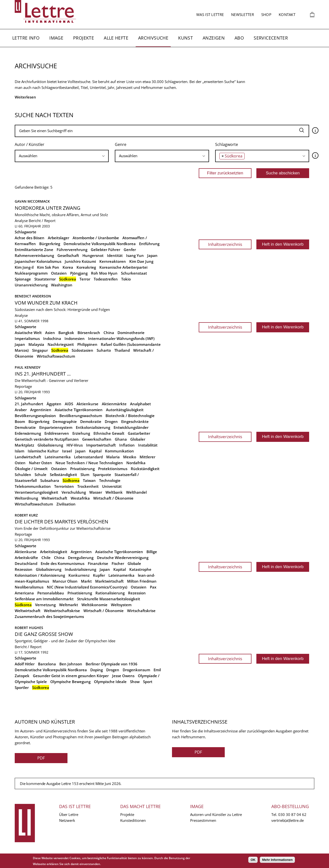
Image (56, 38)
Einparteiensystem (56, 427)
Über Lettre (69, 814)
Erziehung (81, 433)
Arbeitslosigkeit (54, 552)
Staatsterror (45, 279)
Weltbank (114, 492)
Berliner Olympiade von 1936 (112, 664)
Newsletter (243, 14)
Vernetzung (45, 605)
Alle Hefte (116, 38)
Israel (67, 451)
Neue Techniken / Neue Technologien (89, 463)
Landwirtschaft (28, 457)
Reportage (23, 386)
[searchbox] (62, 156)
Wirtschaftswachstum (56, 356)
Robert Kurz (26, 515)
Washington (62, 285)
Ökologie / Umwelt (31, 469)
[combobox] (62, 156)
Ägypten (54, 404)
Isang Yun (135, 255)
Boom (20, 421)
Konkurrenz (79, 575)
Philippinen (87, 344)
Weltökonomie (94, 605)
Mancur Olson (65, 581)
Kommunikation (119, 451)
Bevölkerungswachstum (81, 416)
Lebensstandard (88, 457)
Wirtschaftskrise (141, 611)
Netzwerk (67, 820)
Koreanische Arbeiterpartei (123, 267)
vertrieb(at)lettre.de (288, 820)
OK (253, 860)
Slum (85, 475)
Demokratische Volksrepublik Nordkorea (100, 244)
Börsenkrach (89, 333)
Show (135, 682)
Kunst (185, 38)
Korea (68, 267)
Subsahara (50, 480)
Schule (40, 475)
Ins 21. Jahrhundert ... (43, 374)
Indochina (52, 338)
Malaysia (36, 344)
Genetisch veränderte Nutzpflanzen (47, 439)
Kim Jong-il (24, 267)
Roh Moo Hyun (104, 273)
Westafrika (80, 498)
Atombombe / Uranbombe (96, 238)
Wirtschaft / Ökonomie (113, 498)
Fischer (118, 563)
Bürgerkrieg (50, 244)
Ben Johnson (71, 664)
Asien (50, 333)
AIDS (69, 404)
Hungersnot (93, 255)
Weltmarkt (69, 605)
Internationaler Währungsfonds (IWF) (121, 338)
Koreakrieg (86, 267)
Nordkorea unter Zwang (48, 208)
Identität (115, 255)
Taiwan (89, 480)
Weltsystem (121, 605)
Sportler (22, 687)
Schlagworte (227, 144)
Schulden (23, 475)
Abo (239, 38)
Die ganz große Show (44, 634)
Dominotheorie (131, 333)
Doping (97, 670)
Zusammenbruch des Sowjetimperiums (49, 616)
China (109, 333)
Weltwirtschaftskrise (62, 611)
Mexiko (130, 457)
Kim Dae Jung (141, 261)
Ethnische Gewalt (109, 433)
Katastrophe (140, 569)
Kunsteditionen (133, 820)
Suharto (104, 350)
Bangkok (66, 333)
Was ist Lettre (210, 14)
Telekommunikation (33, 486)
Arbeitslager (59, 238)
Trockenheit (88, 486)
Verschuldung (74, 492)
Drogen (111, 421)
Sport (148, 682)
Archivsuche (153, 38)
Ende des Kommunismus (63, 563)
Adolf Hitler (25, 664)
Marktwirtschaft (109, 581)
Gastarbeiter (139, 433)
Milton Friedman (142, 581)
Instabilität (148, 445)
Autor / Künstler (30, 144)
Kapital (95, 451)
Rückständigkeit (145, 469)
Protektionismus (113, 469)
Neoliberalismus (29, 587)
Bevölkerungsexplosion (35, 416)
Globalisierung (50, 445)
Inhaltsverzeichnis (225, 244)
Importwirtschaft (101, 445)
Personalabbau (51, 593)
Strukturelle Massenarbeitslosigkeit (109, 599)
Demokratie (91, 421)
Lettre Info (26, 38)
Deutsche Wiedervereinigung (123, 558)
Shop (266, 14)
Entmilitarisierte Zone (34, 250)
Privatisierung (82, 469)
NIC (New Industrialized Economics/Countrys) (87, 587)
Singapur (40, 350)
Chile (46, 558)
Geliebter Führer (105, 250)
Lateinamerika (58, 457)
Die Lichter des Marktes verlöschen (61, 522)
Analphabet (140, 404)
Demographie (65, 421)
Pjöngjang (79, 273)
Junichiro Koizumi (80, 261)
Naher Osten (40, 463)
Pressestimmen (203, 820)
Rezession (137, 593)
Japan (152, 255)
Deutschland (26, 563)
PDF (41, 758)
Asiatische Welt (28, 333)
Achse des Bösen (30, 238)
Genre (121, 144)
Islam (20, 451)
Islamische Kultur (43, 451)
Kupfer (99, 575)
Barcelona (47, 664)
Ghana (121, 439)
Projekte (84, 38)
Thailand (122, 350)
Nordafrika (136, 463)
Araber (21, 410)
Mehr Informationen (277, 860)
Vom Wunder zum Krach (46, 303)
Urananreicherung (31, 285)
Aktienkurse (87, 404)
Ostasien (59, 273)
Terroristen (64, 486)
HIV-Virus (75, 445)
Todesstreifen (106, 279)
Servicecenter (271, 38)
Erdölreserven (57, 433)
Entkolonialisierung (93, 427)
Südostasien (82, 350)
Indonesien (75, 338)
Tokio (126, 279)
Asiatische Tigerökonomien (79, 410)
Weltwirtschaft (54, 498)
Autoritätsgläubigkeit (125, 410)
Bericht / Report (42, 221)
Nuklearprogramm (31, 273)
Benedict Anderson (33, 296)
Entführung (149, 244)
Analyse (21, 221)
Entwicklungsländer (131, 427)
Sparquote (102, 475)
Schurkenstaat (134, 273)
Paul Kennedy (28, 367)
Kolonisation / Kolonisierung (40, 575)
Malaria (113, 457)
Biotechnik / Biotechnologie (130, 416)
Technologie (110, 480)
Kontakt (287, 14)
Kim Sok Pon (48, 267)
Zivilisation (66, 504)
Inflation (127, 445)
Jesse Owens (123, 676)
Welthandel (136, 492)
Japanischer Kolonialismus (38, 261)
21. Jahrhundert (29, 404)
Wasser (96, 492)
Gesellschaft (68, 255)
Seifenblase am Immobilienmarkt (44, 599)
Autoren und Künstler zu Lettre (216, 814)
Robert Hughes (29, 628)
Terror (85, 279)
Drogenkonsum (136, 670)
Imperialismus (27, 338)
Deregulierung (81, 558)
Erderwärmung (28, 433)
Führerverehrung (72, 250)
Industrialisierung (80, 569)
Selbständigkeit (63, 475)
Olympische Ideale (110, 682)
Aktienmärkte (114, 404)
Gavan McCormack (32, 201)
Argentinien (41, 410)
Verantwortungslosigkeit (36, 492)
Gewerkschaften (97, 439)
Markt (86, 581)
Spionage (23, 279)
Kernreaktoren (113, 261)
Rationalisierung (110, 593)
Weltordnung (26, 498)
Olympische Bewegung (70, 682)
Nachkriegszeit (61, 344)
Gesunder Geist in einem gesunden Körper (71, 676)
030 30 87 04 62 (292, 814)
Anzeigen (214, 38)
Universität (112, 486)
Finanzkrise (98, 563)
